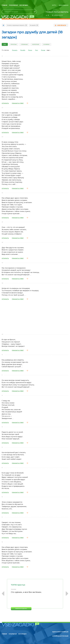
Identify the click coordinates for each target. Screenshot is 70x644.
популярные (13, 5)
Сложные (24, 44)
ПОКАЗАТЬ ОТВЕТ (18, 103)
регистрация (64, 5)
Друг (37, 50)
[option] (35, 595)
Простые (14, 44)
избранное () (58, 15)
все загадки (24, 5)
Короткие (36, 44)
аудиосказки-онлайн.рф (60, 632)
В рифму (47, 44)
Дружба (23, 50)
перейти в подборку (21, 609)
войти (54, 5)
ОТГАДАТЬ (5, 103)
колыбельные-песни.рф (60, 636)
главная (4, 5)
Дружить (15, 50)
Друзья (43, 50)
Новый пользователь (57, 12)
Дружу (30, 50)
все (5, 44)
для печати (62, 25)
